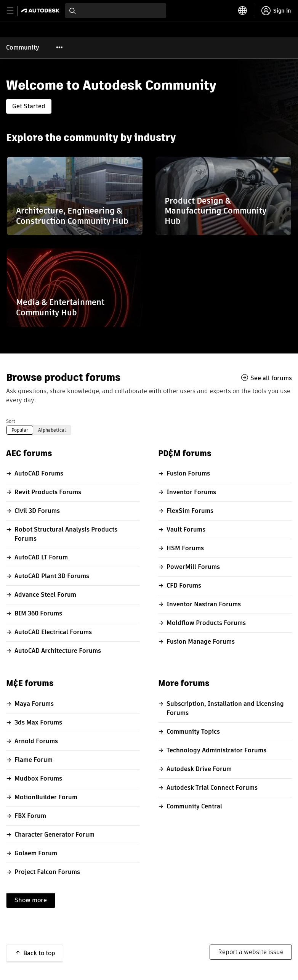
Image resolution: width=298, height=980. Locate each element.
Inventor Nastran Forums (204, 604)
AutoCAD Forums (39, 473)
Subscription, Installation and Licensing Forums (225, 708)
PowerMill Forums (193, 567)
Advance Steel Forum (45, 595)
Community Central (194, 806)
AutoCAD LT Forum (41, 557)
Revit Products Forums (48, 492)
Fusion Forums (188, 473)
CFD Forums (184, 586)
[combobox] (116, 11)
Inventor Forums (191, 492)
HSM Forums (185, 548)
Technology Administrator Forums (216, 750)
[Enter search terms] (116, 11)
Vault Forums (186, 529)
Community (23, 47)
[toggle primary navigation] (14, 11)
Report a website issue (251, 952)
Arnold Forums (36, 741)
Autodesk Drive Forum (199, 769)
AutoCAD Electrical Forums (53, 632)
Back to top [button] (39, 953)
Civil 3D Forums (37, 511)
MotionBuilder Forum (46, 797)
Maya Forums (34, 704)
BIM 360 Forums (38, 613)
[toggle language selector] (243, 11)
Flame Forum (34, 760)
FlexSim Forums (190, 511)
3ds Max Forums (38, 722)
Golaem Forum (36, 853)
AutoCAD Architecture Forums (58, 651)
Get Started (29, 106)
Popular (20, 430)
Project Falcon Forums (47, 872)
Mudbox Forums (38, 778)
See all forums (271, 378)
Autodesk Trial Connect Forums (212, 788)
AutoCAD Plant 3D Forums (52, 576)
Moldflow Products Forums (206, 623)
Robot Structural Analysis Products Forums (66, 534)
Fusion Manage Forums (201, 642)
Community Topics (193, 732)
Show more (31, 900)
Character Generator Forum (54, 835)
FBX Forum (30, 816)
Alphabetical (52, 430)
